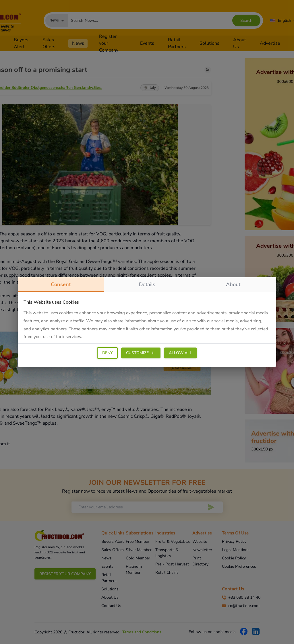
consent (61, 286)
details (147, 284)
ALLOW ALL (180, 353)
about (233, 284)
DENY (107, 353)
